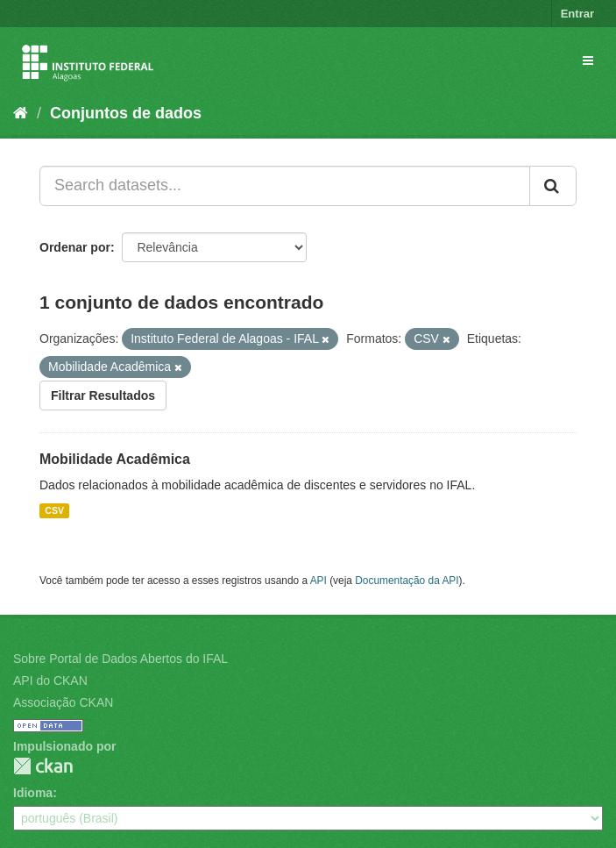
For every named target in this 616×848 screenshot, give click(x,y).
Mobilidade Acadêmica (115, 459)
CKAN (43, 766)
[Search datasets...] (285, 186)
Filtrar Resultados (103, 395)
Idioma (33, 793)
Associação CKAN (63, 702)
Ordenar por (75, 247)
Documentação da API (407, 581)
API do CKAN (50, 681)
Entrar (577, 14)
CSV (54, 510)
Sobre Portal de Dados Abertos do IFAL (120, 659)
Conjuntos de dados (126, 113)
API (319, 581)
